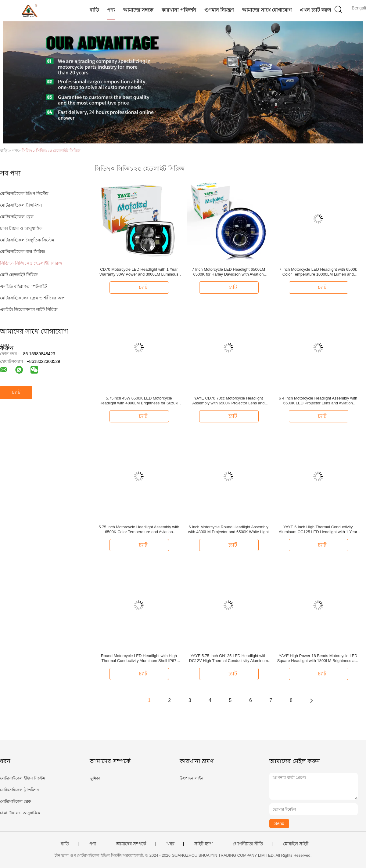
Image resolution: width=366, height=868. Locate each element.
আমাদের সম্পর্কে (131, 844)
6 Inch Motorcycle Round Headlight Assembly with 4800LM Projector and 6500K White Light (229, 529)
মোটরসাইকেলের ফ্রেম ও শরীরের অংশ (33, 298)
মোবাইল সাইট (296, 844)
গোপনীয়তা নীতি (248, 844)
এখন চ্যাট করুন (316, 10)
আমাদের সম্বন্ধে (138, 10)
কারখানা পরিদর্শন (179, 10)
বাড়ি (94, 10)
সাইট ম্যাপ (203, 844)
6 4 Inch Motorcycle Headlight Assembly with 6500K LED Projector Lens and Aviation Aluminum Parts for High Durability (318, 401)
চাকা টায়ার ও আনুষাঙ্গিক (21, 228)
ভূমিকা (95, 778)
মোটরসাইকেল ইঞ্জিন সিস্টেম (24, 193)
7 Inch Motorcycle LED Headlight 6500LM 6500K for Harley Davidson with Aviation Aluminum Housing (228, 272)
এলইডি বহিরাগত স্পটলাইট (23, 286)
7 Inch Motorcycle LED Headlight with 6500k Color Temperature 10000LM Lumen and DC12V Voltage (318, 272)
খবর (170, 844)
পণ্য (111, 10)
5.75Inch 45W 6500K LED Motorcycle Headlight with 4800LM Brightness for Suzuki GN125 (139, 401)
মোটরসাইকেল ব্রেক (17, 217)
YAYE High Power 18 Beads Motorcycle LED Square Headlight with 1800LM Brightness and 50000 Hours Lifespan (318, 658)
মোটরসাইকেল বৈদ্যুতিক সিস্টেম (27, 240)
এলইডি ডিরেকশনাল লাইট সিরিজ (29, 309)
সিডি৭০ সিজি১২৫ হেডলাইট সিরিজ (51, 151)
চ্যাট (16, 392)
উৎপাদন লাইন (192, 778)
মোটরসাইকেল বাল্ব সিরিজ (23, 251)
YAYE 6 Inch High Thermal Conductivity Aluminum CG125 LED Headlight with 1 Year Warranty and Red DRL (318, 530)
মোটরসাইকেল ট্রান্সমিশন (21, 205)
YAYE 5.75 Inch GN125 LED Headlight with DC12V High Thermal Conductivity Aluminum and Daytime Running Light (228, 658)
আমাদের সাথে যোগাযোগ (267, 10)
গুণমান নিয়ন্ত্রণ (219, 10)
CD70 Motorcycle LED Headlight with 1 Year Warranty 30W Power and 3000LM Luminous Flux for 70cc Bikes (139, 272)
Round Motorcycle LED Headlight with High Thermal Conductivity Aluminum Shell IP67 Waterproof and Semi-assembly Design (139, 658)
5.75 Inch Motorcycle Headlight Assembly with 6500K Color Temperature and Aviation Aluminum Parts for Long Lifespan (139, 530)
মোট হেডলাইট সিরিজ (19, 275)
